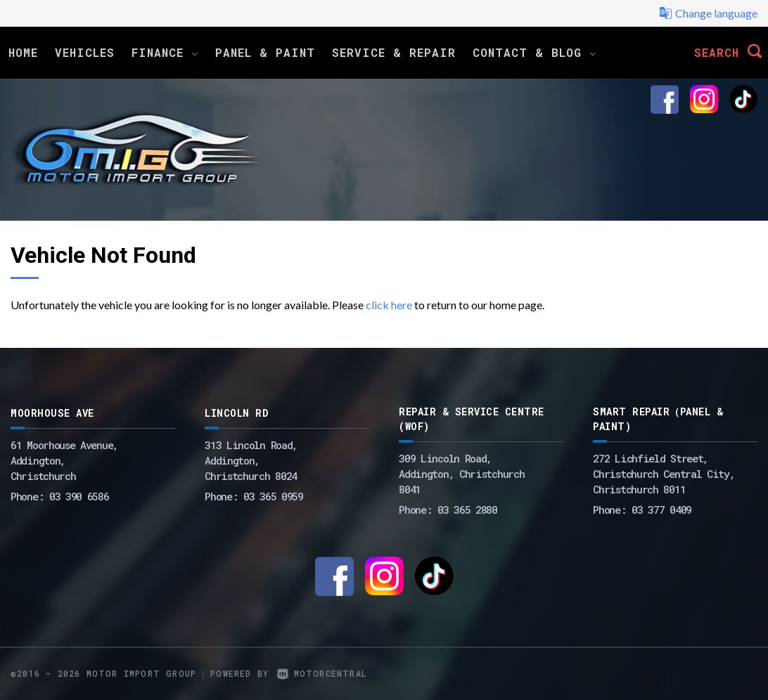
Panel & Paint (265, 52)
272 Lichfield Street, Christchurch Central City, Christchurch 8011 (664, 474)
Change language (708, 13)
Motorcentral (322, 673)
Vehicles (85, 52)
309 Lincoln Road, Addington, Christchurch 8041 (461, 474)
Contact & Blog (535, 52)
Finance (165, 52)
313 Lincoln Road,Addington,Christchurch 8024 (251, 460)
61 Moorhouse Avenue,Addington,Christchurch (64, 460)
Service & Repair (394, 52)
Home (23, 52)
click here (389, 305)
